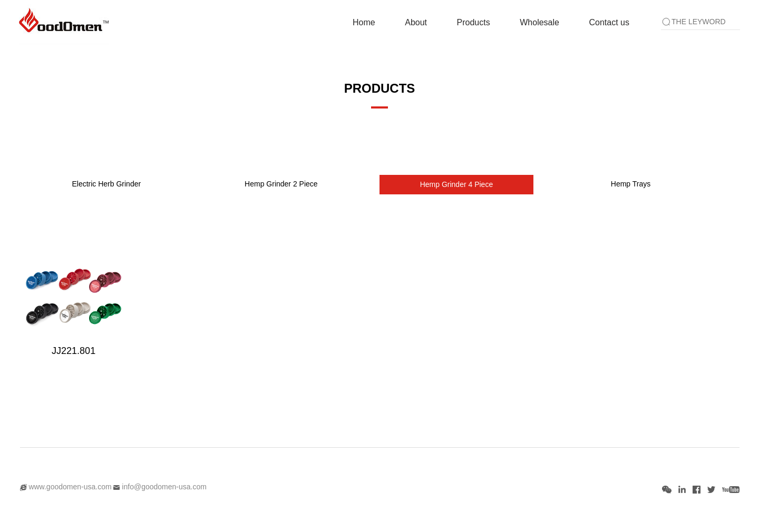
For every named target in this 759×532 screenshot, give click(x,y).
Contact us (609, 22)
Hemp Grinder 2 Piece (281, 184)
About (416, 22)
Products (474, 22)
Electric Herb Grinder (106, 184)
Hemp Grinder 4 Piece (457, 184)
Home (364, 22)
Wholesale (539, 22)
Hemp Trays (631, 184)
